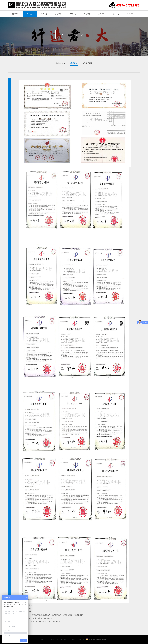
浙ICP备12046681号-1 (78, 639)
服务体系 (101, 14)
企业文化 (60, 63)
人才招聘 (88, 63)
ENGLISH (130, 14)
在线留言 (73, 14)
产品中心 (58, 14)
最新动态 (44, 14)
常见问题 (87, 14)
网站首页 (15, 14)
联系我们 (116, 14)
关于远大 (30, 14)
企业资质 (74, 63)
